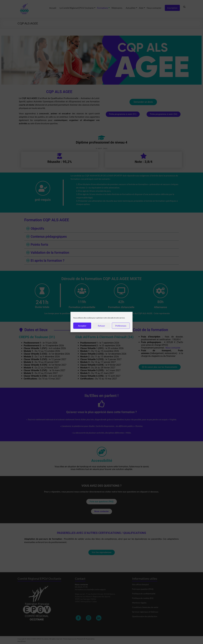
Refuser (101, 326)
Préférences (121, 326)
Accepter (82, 326)
